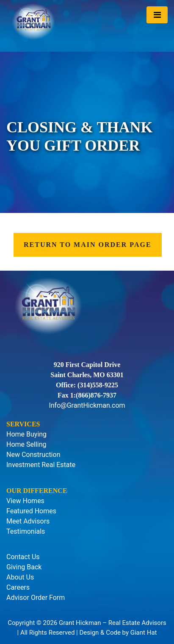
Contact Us (23, 557)
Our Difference (37, 491)
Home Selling (26, 444)
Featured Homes (31, 511)
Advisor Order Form (36, 598)
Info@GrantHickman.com (87, 405)
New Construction (33, 455)
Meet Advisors (28, 521)
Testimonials (26, 531)
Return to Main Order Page (88, 245)
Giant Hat (144, 633)
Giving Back (24, 567)
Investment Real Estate (41, 465)
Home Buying (26, 434)
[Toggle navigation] (157, 15)
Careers (18, 587)
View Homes (25, 501)
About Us (20, 577)
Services (23, 424)
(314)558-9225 (98, 385)
